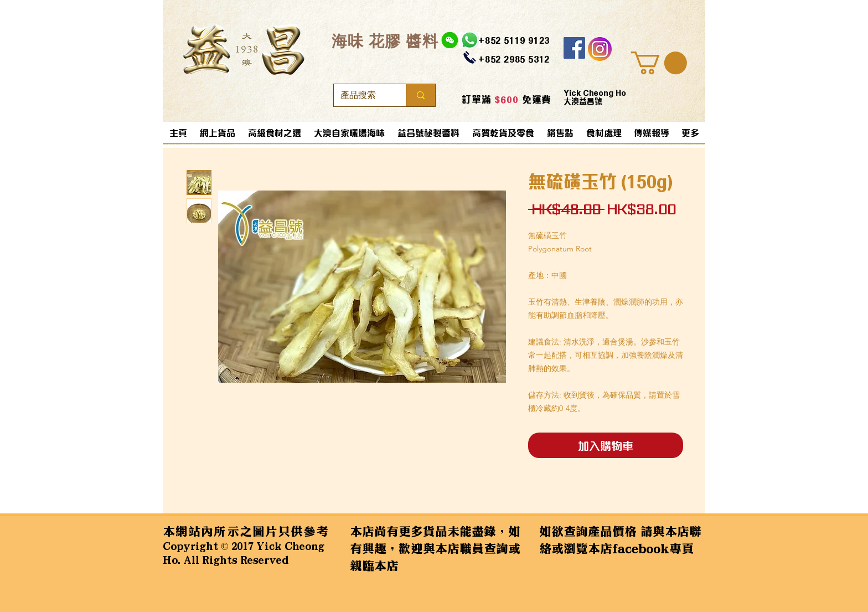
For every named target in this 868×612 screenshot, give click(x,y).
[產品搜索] (361, 95)
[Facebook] (574, 48)
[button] (659, 63)
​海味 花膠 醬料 (385, 41)
